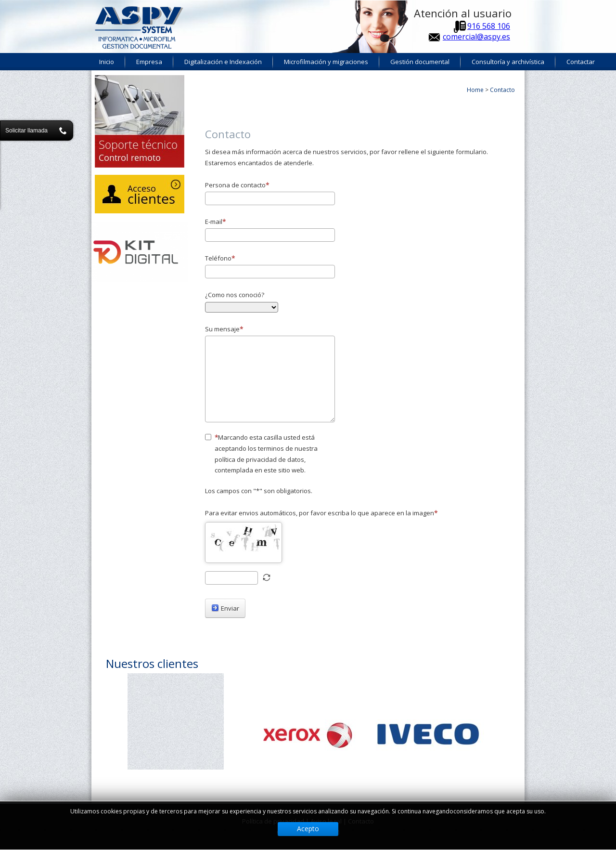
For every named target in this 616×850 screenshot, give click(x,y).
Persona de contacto (237, 185)
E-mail (215, 222)
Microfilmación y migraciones (326, 62)
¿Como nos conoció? (235, 295)
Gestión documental (420, 62)
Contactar (581, 62)
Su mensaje (224, 329)
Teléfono (220, 258)
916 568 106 (489, 26)
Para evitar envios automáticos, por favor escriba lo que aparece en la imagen (321, 513)
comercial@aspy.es (476, 37)
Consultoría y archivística (508, 62)
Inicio (107, 62)
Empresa (149, 62)
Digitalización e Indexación (223, 62)
